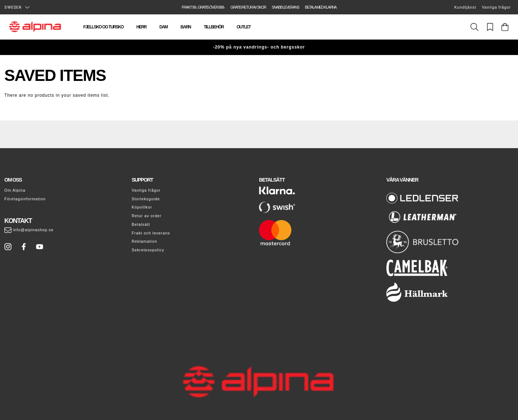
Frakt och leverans (151, 233)
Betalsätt (141, 224)
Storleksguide (146, 199)
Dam (163, 27)
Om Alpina (15, 190)
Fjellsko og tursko (103, 27)
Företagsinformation (25, 199)
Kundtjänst (465, 7)
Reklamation (144, 241)
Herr (141, 27)
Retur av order (147, 216)
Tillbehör (214, 27)
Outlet (244, 27)
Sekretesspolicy (148, 250)
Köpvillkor (142, 207)
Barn (186, 27)
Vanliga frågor (496, 7)
